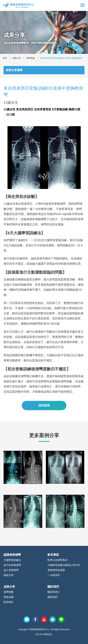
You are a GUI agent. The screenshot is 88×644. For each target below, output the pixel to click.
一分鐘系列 (54, 575)
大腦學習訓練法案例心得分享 (64, 565)
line (61, 620)
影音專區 (53, 555)
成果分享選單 (14, 70)
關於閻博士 (54, 592)
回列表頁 (44, 405)
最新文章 (9, 575)
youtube (44, 620)
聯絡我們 (52, 597)
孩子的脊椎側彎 (12, 565)
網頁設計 (48, 634)
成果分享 (17, 58)
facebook (35, 620)
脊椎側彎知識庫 (56, 570)
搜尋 (76, 5)
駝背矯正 (9, 602)
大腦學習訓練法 (12, 560)
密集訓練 (9, 597)
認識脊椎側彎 (12, 555)
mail (53, 620)
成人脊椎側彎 (11, 570)
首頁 (5, 58)
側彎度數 (31, 58)
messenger (27, 620)
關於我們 (53, 587)
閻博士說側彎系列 (57, 560)
